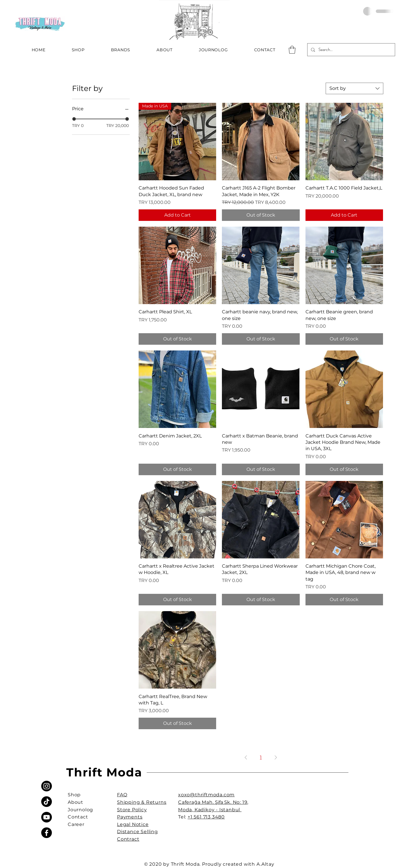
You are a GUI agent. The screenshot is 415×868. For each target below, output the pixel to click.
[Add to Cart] (177, 215)
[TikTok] (47, 802)
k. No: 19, (238, 802)
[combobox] (354, 88)
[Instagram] (47, 786)
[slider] (74, 119)
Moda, (186, 810)
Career (76, 824)
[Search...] (351, 50)
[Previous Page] (246, 757)
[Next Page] (276, 757)
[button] (292, 50)
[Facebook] (47, 833)
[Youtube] (47, 817)
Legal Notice (133, 824)
